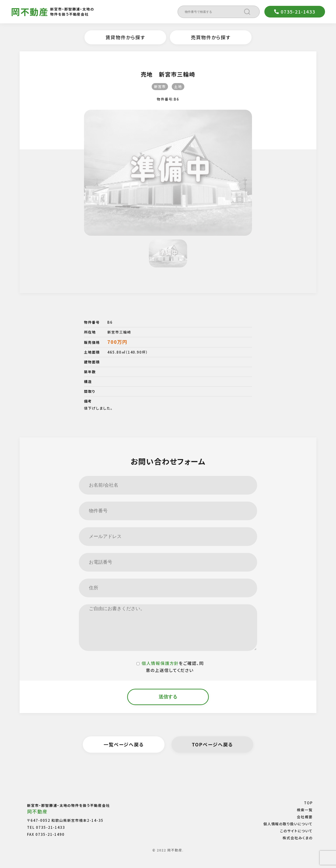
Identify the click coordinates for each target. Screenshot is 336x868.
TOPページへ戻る (212, 744)
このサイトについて (296, 831)
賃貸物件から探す (125, 37)
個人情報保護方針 (160, 663)
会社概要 (305, 817)
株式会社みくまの (298, 838)
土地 (178, 86)
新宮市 (160, 86)
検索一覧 (305, 810)
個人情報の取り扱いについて (288, 824)
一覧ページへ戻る (124, 744)
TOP (308, 803)
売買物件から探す (211, 37)
